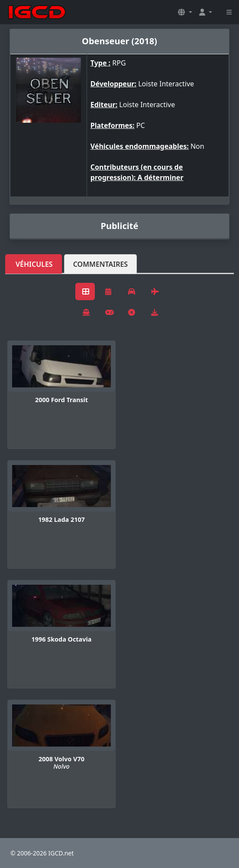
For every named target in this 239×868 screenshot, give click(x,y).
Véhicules (34, 264)
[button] (185, 12)
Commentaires (101, 264)
